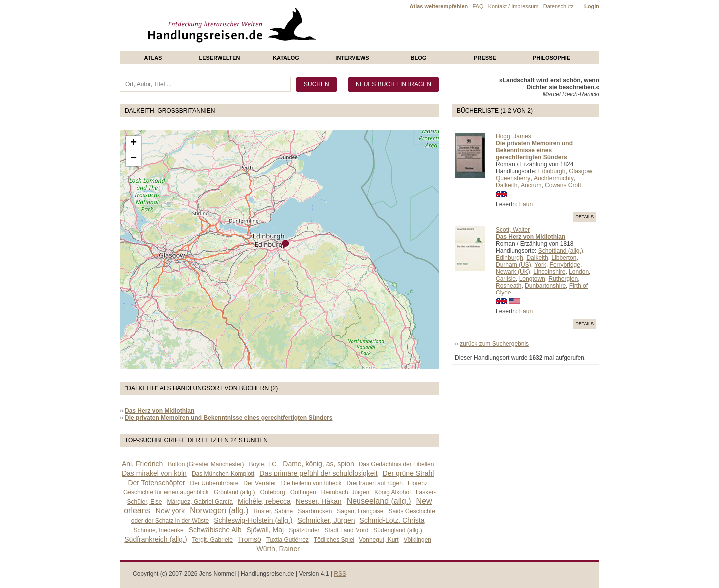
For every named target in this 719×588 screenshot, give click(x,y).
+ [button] (134, 143)
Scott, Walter (513, 230)
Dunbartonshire (545, 286)
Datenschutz (558, 6)
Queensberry (513, 178)
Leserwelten (219, 58)
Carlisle (506, 279)
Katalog (286, 58)
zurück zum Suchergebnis (494, 344)
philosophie (551, 58)
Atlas (153, 58)
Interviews (352, 58)
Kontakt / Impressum (514, 6)
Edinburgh (552, 171)
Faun (526, 204)
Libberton (564, 258)
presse (485, 58)
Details (584, 217)
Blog (419, 58)
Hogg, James (514, 136)
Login (592, 6)
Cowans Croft (563, 185)
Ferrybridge (565, 265)
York (540, 265)
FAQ (478, 6)
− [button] (134, 159)
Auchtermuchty (554, 178)
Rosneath (509, 286)
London (579, 272)
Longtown (532, 279)
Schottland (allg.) (561, 251)
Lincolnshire (549, 272)
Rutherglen (563, 279)
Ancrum (531, 185)
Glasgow (580, 171)
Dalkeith (507, 185)
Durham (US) (514, 265)
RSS (340, 574)
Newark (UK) (513, 272)
